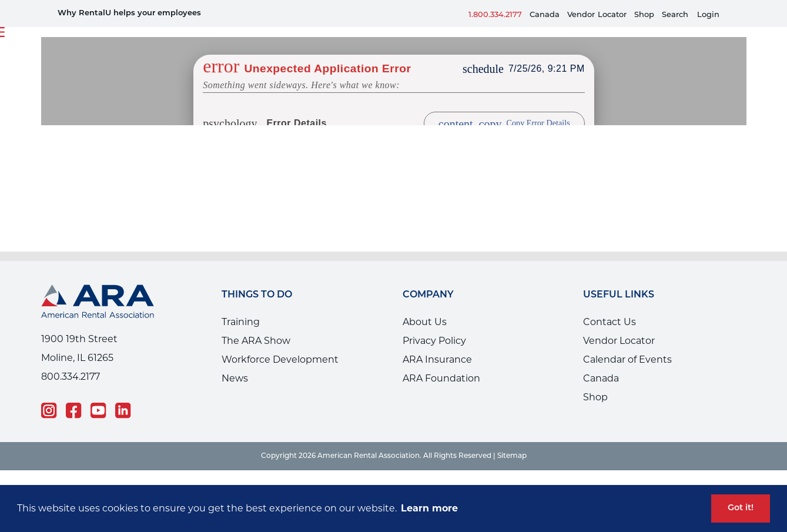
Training (241, 322)
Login (708, 15)
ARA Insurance (437, 359)
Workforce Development (280, 359)
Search (675, 15)
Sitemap (512, 456)
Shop (644, 15)
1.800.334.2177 (495, 15)
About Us (425, 322)
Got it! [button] (741, 508)
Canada (545, 15)
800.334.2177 (71, 377)
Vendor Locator (619, 341)
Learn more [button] (429, 508)
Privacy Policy (434, 341)
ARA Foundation (441, 378)
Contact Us (609, 322)
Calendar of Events (627, 359)
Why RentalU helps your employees (129, 13)
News (235, 378)
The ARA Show (256, 341)
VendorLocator (597, 15)
